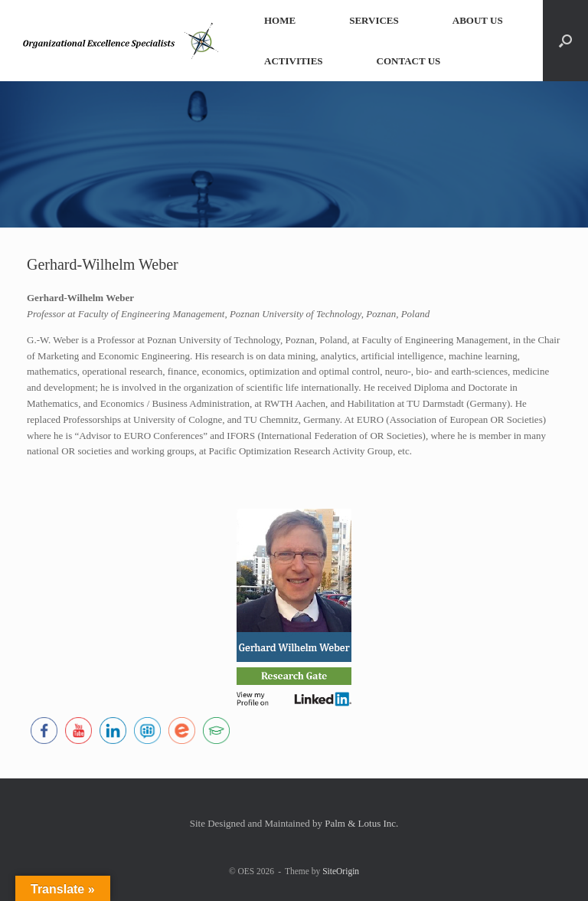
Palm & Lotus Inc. (361, 823)
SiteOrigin (341, 871)
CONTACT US (409, 61)
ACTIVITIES (294, 61)
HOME (280, 20)
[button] (565, 41)
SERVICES (374, 20)
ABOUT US (478, 20)
